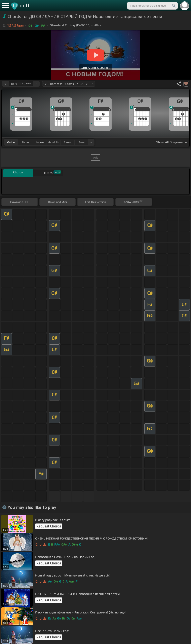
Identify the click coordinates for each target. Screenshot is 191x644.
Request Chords (49, 526)
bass (82, 142)
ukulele (39, 142)
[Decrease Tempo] (5, 84)
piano (25, 142)
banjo (67, 142)
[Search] (174, 6)
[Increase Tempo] (36, 84)
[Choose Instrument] (91, 142)
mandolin (53, 142)
